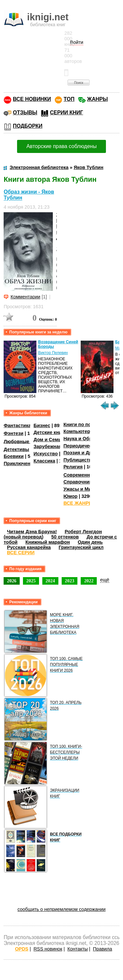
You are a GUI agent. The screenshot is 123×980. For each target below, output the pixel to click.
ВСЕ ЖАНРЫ (78, 503)
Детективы (16, 449)
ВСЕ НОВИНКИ (32, 99)
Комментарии (25, 297)
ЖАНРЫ (98, 99)
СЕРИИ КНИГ (66, 113)
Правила (102, 949)
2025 (31, 581)
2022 (89, 581)
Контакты (77, 949)
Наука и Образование (88, 439)
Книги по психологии (88, 424)
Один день (90, 542)
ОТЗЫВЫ (25, 113)
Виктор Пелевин (53, 353)
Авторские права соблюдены (61, 146)
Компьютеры (79, 431)
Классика (44, 461)
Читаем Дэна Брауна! (32, 532)
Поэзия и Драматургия (90, 453)
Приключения (20, 463)
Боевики (14, 456)
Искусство (46, 454)
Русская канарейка (29, 547)
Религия (73, 467)
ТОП (69, 99)
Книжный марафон (48, 542)
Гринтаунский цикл (81, 547)
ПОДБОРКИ (28, 126)
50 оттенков (65, 537)
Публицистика (80, 460)
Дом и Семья (49, 440)
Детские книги (50, 432)
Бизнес (42, 425)
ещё (105, 580)
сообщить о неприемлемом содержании (61, 909)
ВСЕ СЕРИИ (21, 553)
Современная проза (87, 475)
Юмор (70, 496)
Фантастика (17, 425)
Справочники (79, 482)
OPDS (22, 949)
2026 (12, 581)
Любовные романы (26, 441)
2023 (70, 581)
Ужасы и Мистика (84, 489)
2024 (50, 581)
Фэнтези (13, 433)
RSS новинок (48, 949)
